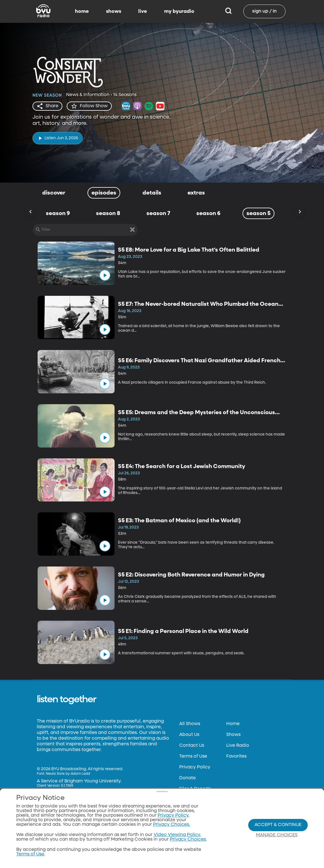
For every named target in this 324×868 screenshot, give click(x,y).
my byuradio (179, 11)
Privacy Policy (195, 767)
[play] (58, 138)
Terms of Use (193, 756)
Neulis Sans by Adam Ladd (68, 774)
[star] (89, 106)
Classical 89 (50, 852)
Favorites (236, 756)
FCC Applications (198, 800)
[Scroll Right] (299, 212)
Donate (188, 778)
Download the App (58, 830)
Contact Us (192, 746)
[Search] (228, 11)
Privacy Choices (197, 811)
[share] (47, 106)
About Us (189, 735)
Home (233, 724)
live (143, 11)
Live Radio (238, 746)
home (82, 11)
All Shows (190, 724)
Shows (233, 735)
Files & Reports (195, 789)
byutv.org (47, 841)
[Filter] (85, 230)
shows (114, 11)
